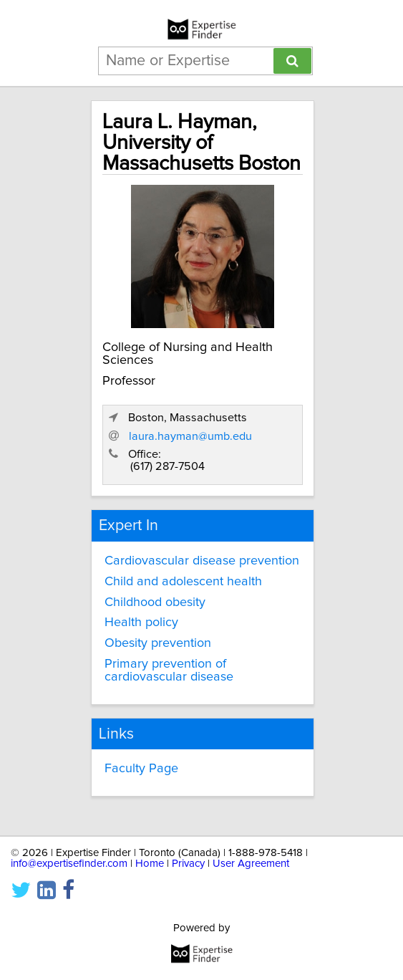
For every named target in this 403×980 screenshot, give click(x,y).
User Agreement (251, 864)
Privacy (188, 864)
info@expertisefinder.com (69, 864)
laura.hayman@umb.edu (190, 436)
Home (150, 864)
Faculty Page (141, 769)
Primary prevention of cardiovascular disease (169, 671)
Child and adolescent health (183, 582)
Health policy (141, 623)
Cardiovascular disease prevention (202, 561)
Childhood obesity (155, 602)
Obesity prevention (158, 643)
